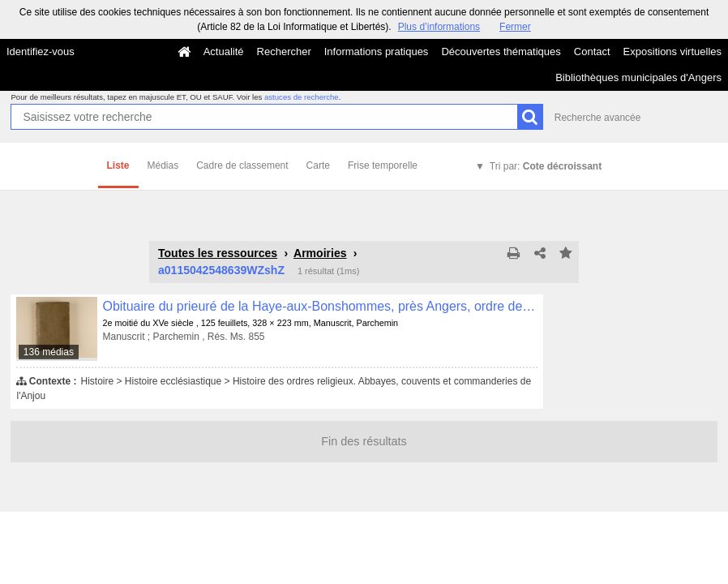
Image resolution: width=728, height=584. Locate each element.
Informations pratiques (377, 52)
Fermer (515, 27)
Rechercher (284, 52)
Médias (163, 165)
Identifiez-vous (41, 52)
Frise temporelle (383, 165)
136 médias (49, 352)
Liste (118, 165)
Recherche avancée (598, 118)
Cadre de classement (242, 165)
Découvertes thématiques (501, 52)
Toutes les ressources (218, 253)
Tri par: (546, 166)
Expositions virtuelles (672, 52)
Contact (592, 52)
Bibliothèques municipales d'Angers (638, 77)
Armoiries (320, 253)
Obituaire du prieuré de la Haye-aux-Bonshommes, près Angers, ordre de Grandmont (320, 306)
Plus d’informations (439, 27)
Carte (318, 165)
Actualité (224, 52)
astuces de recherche (302, 97)
